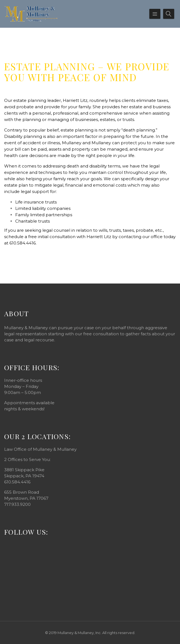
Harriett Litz (75, 100)
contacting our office (141, 237)
